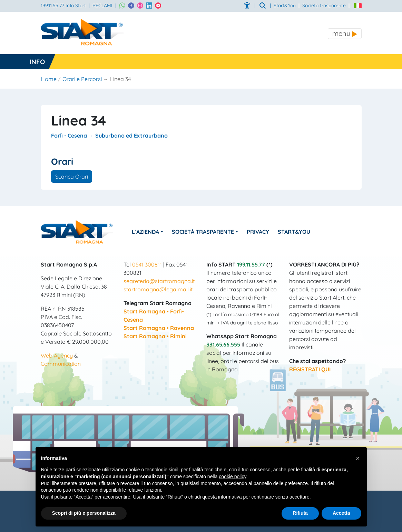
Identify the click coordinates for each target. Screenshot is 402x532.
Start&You (294, 232)
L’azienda (146, 232)
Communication (61, 364)
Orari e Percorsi (82, 79)
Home (49, 79)
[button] (358, 458)
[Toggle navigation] (345, 34)
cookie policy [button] (232, 476)
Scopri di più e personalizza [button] (84, 513)
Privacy (258, 232)
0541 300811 (147, 264)
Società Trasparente (203, 232)
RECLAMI (102, 6)
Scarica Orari (72, 177)
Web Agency (57, 355)
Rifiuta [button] (300, 513)
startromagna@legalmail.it (158, 289)
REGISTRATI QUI (310, 369)
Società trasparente (324, 6)
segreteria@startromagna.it (159, 281)
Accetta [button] (341, 513)
